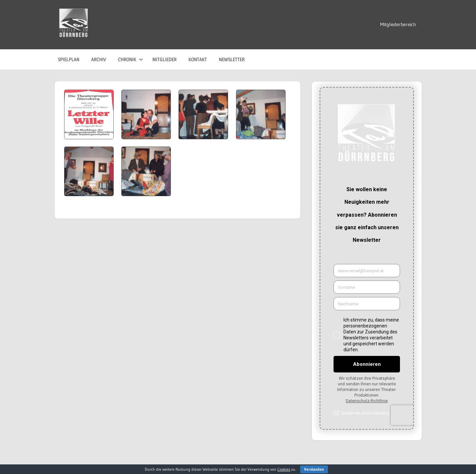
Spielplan (69, 59)
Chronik (131, 59)
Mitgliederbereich (398, 24)
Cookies (284, 469)
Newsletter (232, 59)
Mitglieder (164, 59)
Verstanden (314, 469)
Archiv (99, 59)
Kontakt (198, 59)
